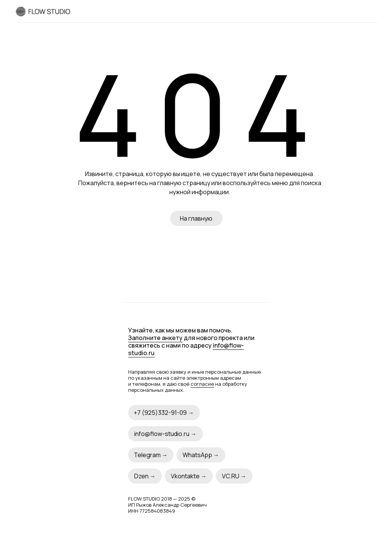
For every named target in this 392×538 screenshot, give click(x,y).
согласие (202, 384)
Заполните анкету (155, 338)
